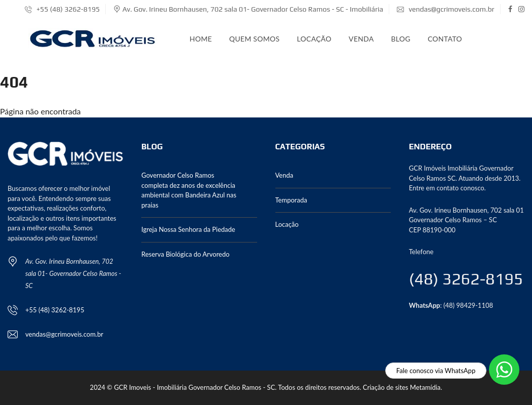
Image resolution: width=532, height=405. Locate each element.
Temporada (291, 200)
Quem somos (255, 39)
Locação (314, 39)
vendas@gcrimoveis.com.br (445, 9)
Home (201, 39)
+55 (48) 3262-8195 (62, 9)
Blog (400, 39)
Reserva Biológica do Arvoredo (185, 254)
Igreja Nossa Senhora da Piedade (188, 229)
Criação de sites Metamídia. (403, 387)
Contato (445, 39)
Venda (361, 39)
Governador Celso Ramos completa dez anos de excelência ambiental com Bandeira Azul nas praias (189, 190)
